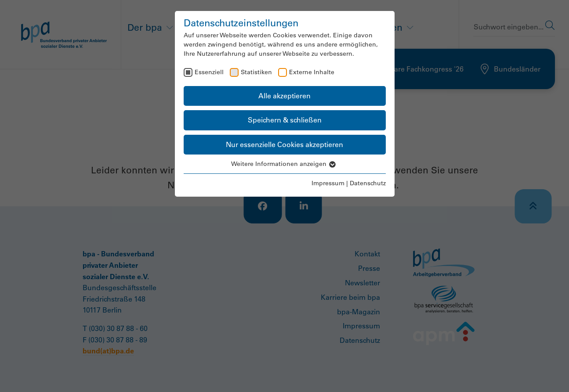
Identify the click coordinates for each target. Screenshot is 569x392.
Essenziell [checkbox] (209, 72)
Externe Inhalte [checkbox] (312, 72)
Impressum (328, 183)
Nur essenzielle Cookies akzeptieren (284, 144)
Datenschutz (368, 183)
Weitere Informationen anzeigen (285, 164)
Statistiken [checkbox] (256, 72)
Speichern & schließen (285, 120)
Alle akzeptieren (284, 96)
